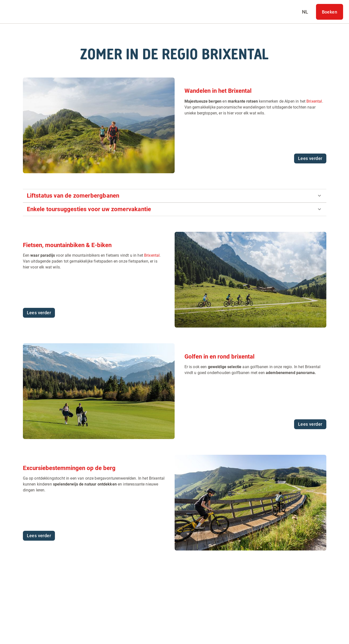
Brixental (314, 101)
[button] (175, 196)
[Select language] (305, 12)
